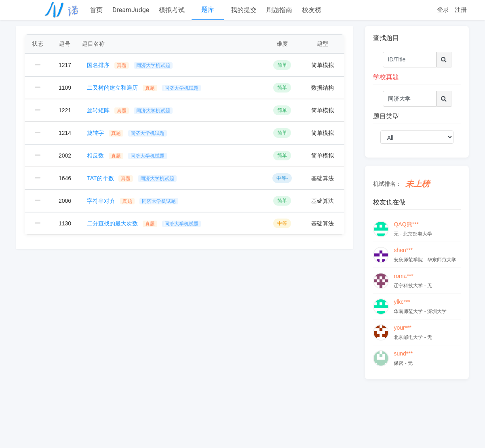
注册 (461, 9)
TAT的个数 (132, 178)
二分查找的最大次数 (144, 223)
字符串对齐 (133, 201)
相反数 (127, 156)
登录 (443, 9)
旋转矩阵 (130, 110)
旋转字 (127, 133)
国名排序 (130, 65)
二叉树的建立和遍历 (144, 88)
